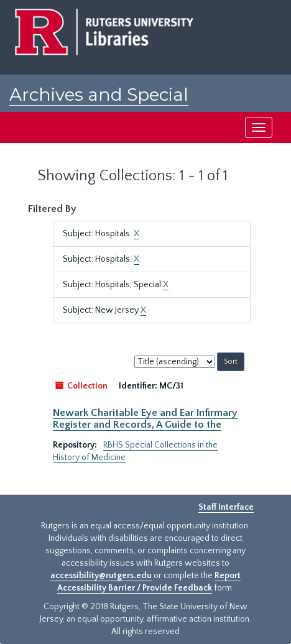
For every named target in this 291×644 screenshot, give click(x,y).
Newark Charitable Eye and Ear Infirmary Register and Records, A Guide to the (145, 418)
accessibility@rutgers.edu (101, 576)
